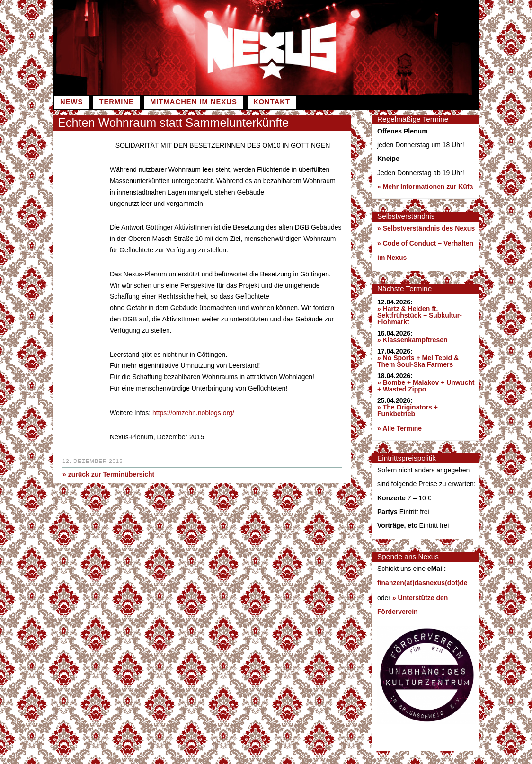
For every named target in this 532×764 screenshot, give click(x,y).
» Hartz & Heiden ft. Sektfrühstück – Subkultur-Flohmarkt (420, 315)
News (71, 102)
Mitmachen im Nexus (194, 102)
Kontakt (272, 102)
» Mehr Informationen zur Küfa (425, 187)
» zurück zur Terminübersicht (108, 473)
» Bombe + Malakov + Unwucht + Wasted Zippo (426, 386)
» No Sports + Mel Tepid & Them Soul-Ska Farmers (418, 361)
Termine (116, 102)
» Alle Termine (399, 428)
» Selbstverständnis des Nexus (426, 228)
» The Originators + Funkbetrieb (408, 410)
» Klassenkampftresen (412, 340)
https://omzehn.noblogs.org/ (193, 412)
